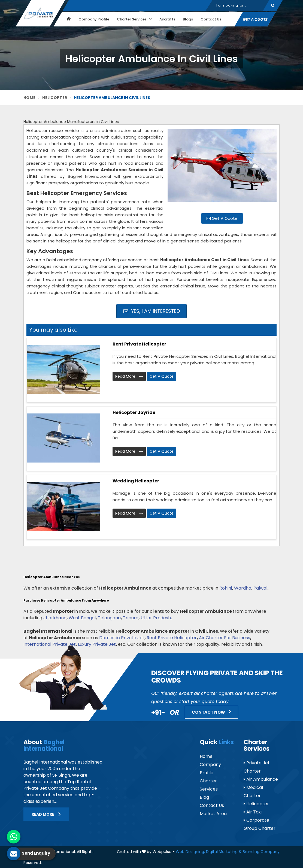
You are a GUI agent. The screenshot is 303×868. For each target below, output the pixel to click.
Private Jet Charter (257, 767)
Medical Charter (253, 792)
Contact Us (211, 19)
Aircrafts (167, 19)
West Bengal (82, 618)
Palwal (260, 588)
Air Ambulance (261, 779)
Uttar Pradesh (156, 618)
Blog (204, 797)
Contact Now (211, 711)
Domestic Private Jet (122, 638)
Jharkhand (55, 618)
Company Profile (94, 19)
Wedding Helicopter (136, 481)
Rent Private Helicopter (139, 344)
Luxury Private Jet (97, 644)
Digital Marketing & (224, 852)
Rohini (226, 588)
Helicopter (55, 98)
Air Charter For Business (225, 638)
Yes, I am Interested (152, 311)
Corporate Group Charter (260, 824)
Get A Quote (255, 19)
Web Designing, (190, 852)
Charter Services (134, 19)
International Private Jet (50, 644)
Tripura (131, 618)
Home (29, 98)
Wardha (243, 588)
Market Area (213, 814)
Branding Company (261, 852)
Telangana (109, 618)
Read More (129, 376)
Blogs (188, 19)
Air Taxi (253, 812)
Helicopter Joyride (134, 412)
